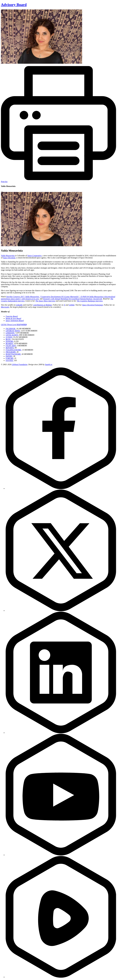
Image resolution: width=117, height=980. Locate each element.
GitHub (72, 305)
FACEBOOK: (11, 329)
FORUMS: (10, 358)
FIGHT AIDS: (11, 346)
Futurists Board (12, 316)
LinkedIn (19, 305)
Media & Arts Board (13, 318)
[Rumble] (61, 977)
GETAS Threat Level (14, 325)
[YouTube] (61, 855)
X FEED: (9, 337)
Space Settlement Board (15, 321)
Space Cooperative (35, 256)
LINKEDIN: (10, 333)
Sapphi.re (48, 364)
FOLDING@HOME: (14, 350)
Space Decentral (9, 258)
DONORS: (10, 341)
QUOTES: (10, 360)
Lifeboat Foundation (20, 364)
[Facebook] (61, 488)
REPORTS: (10, 348)
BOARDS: (10, 343)
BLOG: (8, 339)
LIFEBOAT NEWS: (13, 331)
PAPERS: (9, 356)
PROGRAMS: (11, 352)
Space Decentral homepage (92, 305)
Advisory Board (14, 5)
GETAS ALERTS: (12, 335)
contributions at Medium (42, 305)
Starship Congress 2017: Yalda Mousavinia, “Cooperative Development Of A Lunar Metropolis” (43, 297)
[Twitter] (61, 611)
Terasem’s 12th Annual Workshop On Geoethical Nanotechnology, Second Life (73, 299)
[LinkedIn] (61, 733)
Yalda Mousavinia (8, 256)
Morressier (5, 307)
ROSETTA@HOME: (13, 354)
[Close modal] (2, 191)
